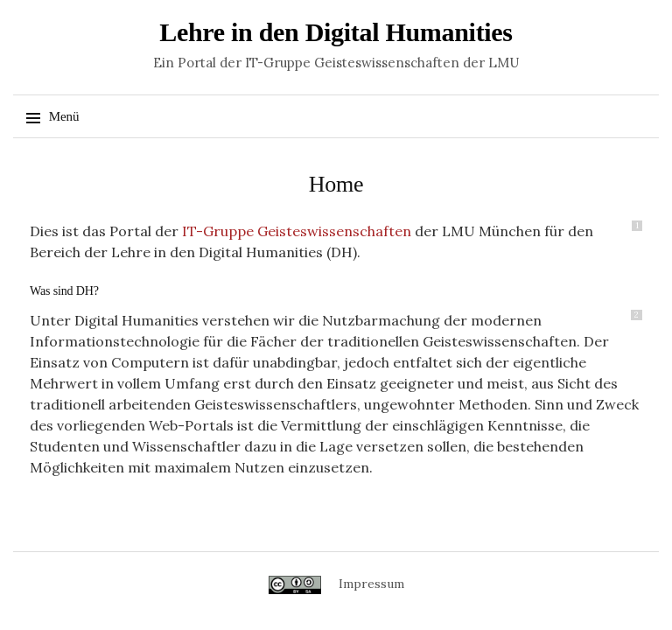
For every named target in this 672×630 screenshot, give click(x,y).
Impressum (371, 584)
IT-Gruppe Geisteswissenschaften (297, 231)
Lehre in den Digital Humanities (336, 32)
